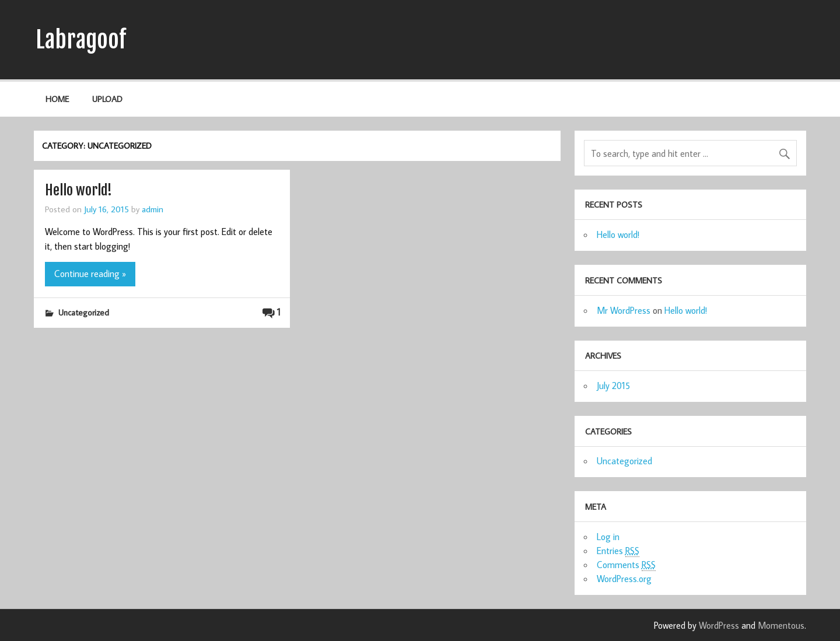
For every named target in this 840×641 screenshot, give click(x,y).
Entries (618, 551)
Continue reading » (90, 274)
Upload (107, 99)
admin (153, 209)
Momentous (781, 625)
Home (57, 99)
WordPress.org (624, 579)
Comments (626, 565)
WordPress (719, 625)
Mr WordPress (624, 310)
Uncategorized (84, 312)
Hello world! (78, 190)
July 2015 (613, 386)
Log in (608, 537)
